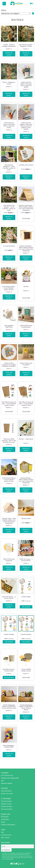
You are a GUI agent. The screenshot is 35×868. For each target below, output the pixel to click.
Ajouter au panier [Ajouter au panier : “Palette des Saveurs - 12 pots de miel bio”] (9, 606)
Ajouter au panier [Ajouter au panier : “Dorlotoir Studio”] (26, 530)
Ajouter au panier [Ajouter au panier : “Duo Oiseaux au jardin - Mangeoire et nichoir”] (26, 54)
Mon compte (5, 838)
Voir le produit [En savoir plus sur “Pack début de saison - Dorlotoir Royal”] (9, 677)
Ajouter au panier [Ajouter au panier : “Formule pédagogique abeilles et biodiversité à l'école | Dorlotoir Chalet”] (9, 717)
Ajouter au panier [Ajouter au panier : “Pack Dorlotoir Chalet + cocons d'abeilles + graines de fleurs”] (9, 297)
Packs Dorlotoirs (6, 791)
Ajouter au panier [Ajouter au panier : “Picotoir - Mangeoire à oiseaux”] (9, 94)
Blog (22, 864)
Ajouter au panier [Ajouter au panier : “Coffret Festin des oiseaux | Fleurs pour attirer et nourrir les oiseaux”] (9, 136)
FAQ (2, 832)
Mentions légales (7, 783)
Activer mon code (7, 794)
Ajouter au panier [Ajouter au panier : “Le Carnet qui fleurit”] (9, 258)
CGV (2, 781)
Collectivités (5, 819)
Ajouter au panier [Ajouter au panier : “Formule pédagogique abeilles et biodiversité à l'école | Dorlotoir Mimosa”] (26, 717)
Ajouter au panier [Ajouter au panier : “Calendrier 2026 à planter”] (26, 177)
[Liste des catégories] (16, 13)
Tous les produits (7, 809)
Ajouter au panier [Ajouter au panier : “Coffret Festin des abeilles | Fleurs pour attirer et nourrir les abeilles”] (26, 94)
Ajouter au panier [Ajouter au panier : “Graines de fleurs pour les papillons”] (26, 373)
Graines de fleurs (7, 806)
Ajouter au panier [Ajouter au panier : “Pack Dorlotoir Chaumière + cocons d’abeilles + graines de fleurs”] (9, 177)
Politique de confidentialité (10, 778)
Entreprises (5, 817)
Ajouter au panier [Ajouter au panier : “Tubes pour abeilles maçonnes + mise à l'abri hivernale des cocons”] (9, 449)
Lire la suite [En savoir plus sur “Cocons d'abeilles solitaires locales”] (26, 677)
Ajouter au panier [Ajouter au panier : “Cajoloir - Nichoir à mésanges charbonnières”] (9, 54)
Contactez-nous (6, 835)
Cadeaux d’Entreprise (8, 825)
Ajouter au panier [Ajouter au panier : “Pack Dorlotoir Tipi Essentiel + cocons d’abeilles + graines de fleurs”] (9, 217)
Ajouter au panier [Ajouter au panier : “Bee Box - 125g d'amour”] (26, 449)
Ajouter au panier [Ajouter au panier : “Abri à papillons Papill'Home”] (9, 335)
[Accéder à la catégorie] (33, 13)
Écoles (3, 822)
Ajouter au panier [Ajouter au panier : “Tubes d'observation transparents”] (9, 568)
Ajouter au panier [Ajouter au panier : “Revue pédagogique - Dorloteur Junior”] (9, 755)
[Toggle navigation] (4, 4)
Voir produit (26, 607)
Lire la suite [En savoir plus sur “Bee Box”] (26, 298)
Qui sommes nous (7, 775)
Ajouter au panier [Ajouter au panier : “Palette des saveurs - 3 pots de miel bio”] (26, 568)
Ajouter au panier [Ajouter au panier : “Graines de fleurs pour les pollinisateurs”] (26, 335)
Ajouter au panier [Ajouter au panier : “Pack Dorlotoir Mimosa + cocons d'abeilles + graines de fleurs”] (9, 490)
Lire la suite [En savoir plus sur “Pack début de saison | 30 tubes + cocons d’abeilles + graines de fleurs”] (9, 412)
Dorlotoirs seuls (6, 804)
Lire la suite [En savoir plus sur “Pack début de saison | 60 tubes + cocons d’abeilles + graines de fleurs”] (26, 412)
